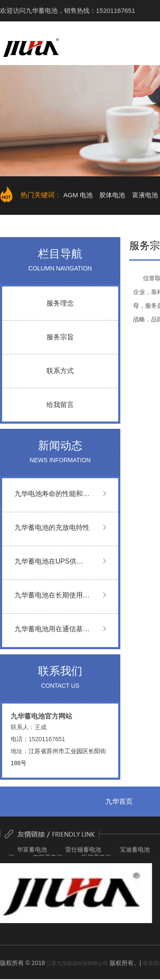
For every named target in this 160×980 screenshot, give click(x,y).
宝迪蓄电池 (135, 849)
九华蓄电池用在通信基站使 (52, 634)
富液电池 (145, 195)
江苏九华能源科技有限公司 (77, 963)
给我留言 (60, 405)
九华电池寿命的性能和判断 (52, 499)
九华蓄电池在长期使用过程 (52, 601)
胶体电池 (112, 195)
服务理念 (60, 303)
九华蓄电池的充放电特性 (52, 527)
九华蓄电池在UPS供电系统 (49, 567)
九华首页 (119, 801)
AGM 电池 (78, 195)
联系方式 (60, 371)
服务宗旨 (60, 337)
